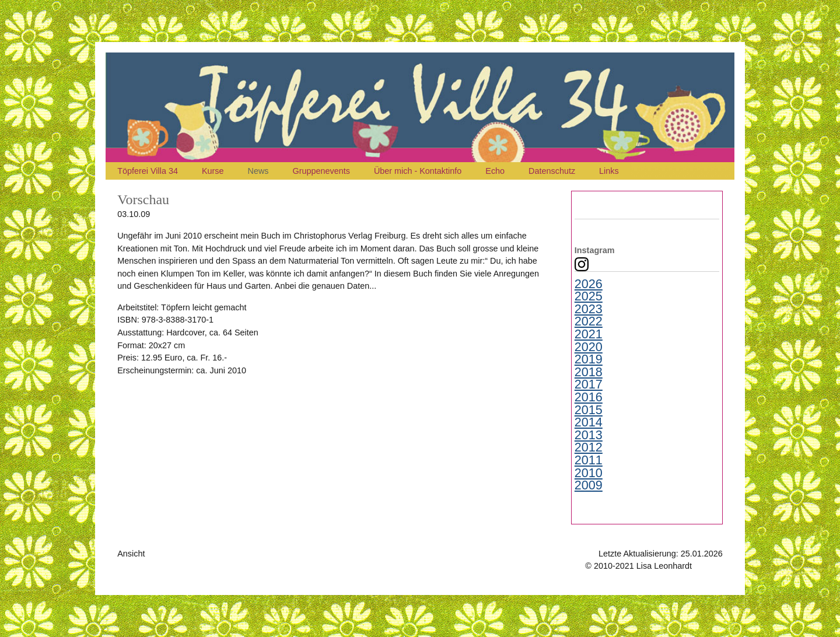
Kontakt (708, 566)
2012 (589, 447)
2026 (589, 284)
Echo (495, 171)
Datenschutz (552, 171)
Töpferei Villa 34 (148, 171)
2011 (589, 460)
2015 (589, 410)
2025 (589, 296)
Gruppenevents (321, 171)
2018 (589, 372)
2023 (589, 309)
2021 (589, 334)
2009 (589, 485)
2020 (589, 347)
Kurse (213, 171)
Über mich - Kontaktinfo (418, 171)
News (258, 171)
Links (609, 171)
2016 (589, 397)
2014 (589, 422)
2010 (589, 473)
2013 (589, 435)
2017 (589, 384)
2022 (589, 321)
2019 (589, 359)
